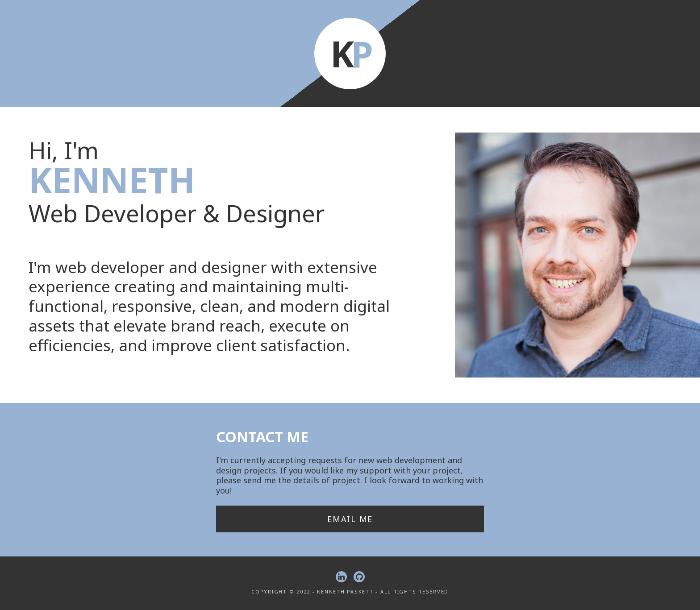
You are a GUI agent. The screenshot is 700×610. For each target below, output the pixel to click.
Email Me (350, 519)
